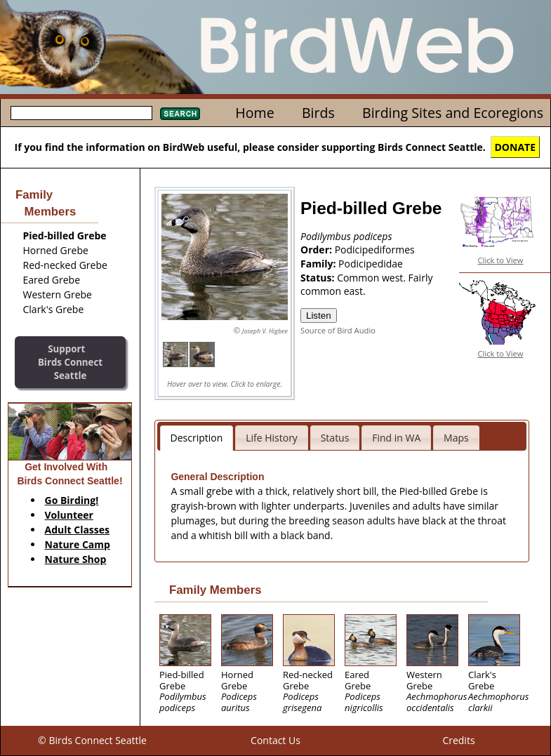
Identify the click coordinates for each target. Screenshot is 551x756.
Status (335, 438)
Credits (458, 740)
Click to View (501, 260)
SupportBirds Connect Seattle (70, 362)
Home (254, 113)
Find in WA (396, 438)
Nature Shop (76, 559)
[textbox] (81, 113)
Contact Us (275, 740)
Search (180, 114)
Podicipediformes (375, 250)
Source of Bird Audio (338, 330)
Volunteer (69, 515)
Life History (272, 438)
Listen (319, 316)
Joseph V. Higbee (265, 331)
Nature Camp (78, 544)
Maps (456, 438)
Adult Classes (78, 530)
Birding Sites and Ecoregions (453, 113)
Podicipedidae (371, 264)
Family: (319, 264)
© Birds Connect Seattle (92, 740)
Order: (318, 250)
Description (197, 438)
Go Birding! (72, 500)
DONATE (516, 147)
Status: (319, 278)
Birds (318, 113)
